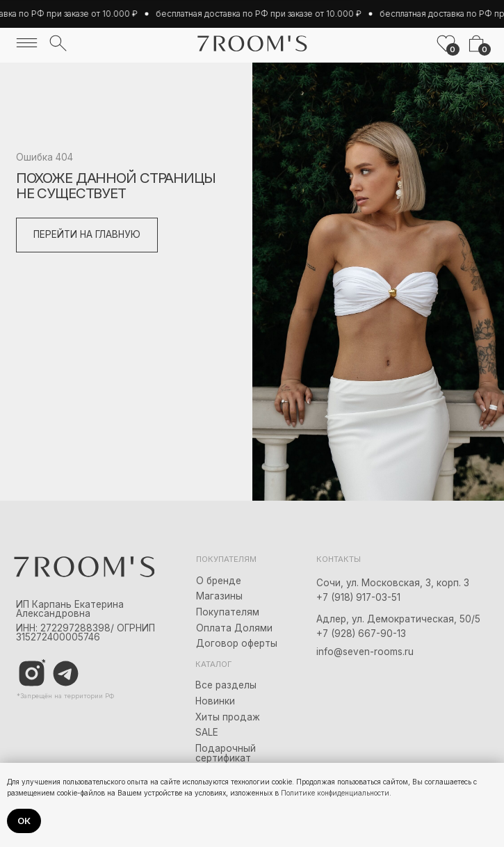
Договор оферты (237, 643)
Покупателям (228, 612)
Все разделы (226, 685)
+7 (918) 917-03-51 (358, 597)
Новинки (215, 701)
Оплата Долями (234, 628)
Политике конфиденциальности (335, 793)
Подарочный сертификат (226, 753)
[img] (27, 43)
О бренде (219, 581)
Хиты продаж (228, 717)
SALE (207, 732)
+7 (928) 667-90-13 (361, 634)
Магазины (219, 596)
